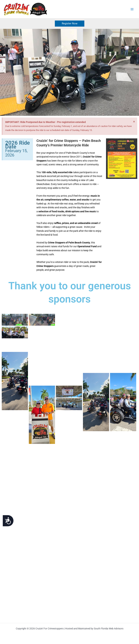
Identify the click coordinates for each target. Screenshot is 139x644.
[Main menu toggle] (132, 9)
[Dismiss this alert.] (134, 122)
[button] (70, 24)
